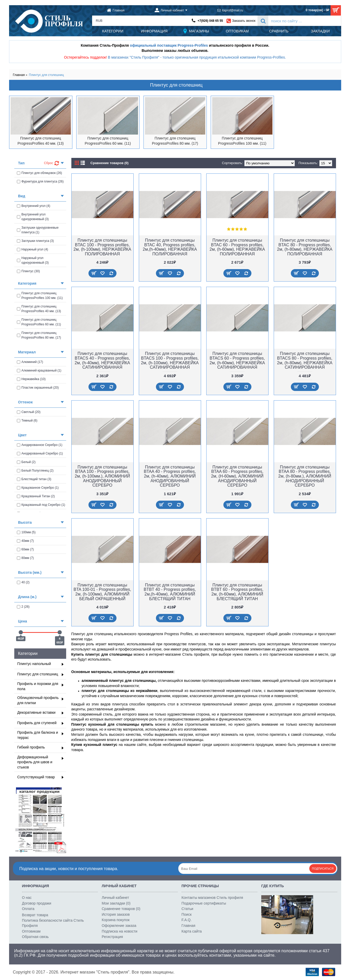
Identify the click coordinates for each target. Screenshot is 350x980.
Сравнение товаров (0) (110, 163)
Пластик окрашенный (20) (38, 388)
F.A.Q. (187, 920)
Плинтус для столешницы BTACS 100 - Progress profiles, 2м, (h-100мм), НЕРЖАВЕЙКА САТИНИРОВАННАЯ (170, 360)
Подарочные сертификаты (204, 903)
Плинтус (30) (28, 271)
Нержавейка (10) (31, 379)
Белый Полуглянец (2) (35, 471)
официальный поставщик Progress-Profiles (169, 45)
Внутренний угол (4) (34, 206)
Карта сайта (192, 931)
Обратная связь (35, 937)
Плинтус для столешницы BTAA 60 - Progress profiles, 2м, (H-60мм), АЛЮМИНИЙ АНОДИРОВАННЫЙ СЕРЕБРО (237, 476)
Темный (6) (27, 421)
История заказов (116, 914)
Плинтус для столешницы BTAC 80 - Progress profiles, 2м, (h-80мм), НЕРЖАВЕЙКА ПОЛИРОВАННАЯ (305, 247)
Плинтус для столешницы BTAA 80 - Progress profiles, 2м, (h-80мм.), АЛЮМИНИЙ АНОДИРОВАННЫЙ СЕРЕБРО (305, 476)
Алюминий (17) (30, 362)
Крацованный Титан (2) (36, 496)
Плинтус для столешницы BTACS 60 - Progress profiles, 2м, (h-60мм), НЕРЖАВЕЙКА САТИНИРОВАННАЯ (237, 360)
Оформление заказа (119, 926)
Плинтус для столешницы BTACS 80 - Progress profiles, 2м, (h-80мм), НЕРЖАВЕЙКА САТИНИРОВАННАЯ (305, 360)
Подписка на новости (119, 931)
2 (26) (23, 607)
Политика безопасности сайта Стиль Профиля (53, 923)
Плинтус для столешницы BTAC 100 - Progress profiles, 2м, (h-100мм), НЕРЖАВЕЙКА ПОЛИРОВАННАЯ (102, 247)
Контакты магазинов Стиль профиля (212, 898)
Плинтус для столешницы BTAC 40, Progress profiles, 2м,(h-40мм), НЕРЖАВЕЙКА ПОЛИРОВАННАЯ (170, 247)
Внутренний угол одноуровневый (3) (33, 217)
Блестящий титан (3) (34, 479)
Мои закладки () (116, 903)
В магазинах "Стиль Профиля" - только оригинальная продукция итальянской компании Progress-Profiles (197, 57)
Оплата (28, 909)
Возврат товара (35, 915)
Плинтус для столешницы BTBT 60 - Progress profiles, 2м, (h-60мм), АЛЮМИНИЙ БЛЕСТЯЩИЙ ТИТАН (237, 592)
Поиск (187, 914)
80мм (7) (25, 558)
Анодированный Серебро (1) (40, 453)
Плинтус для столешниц (46, 75)
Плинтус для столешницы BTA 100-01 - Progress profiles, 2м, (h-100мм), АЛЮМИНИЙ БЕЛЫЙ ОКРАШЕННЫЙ (102, 592)
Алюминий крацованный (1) (39, 370)
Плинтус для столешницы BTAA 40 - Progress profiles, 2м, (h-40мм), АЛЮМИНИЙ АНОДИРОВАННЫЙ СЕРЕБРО (170, 476)
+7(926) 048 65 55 (210, 21)
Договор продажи (37, 903)
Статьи (187, 909)
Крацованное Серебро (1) (38, 488)
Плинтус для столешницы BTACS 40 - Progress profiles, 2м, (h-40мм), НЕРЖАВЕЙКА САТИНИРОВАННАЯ (102, 360)
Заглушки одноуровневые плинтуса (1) (38, 230)
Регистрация (112, 937)
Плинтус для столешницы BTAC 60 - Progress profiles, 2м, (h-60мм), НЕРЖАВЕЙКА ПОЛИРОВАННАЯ (237, 247)
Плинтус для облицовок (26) (40, 173)
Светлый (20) (29, 412)
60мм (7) (25, 549)
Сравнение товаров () (121, 909)
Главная (19, 75)
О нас (27, 898)
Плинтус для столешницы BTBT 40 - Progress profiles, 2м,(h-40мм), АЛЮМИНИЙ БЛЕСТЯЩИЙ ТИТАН (170, 592)
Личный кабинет (115, 898)
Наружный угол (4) (33, 249)
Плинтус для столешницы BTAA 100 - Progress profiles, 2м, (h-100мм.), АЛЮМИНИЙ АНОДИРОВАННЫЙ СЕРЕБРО (102, 476)
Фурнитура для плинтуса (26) (40, 181)
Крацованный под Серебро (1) (41, 505)
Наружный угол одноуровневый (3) (33, 260)
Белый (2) (26, 462)
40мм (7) (25, 541)
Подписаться (323, 869)
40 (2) (23, 582)
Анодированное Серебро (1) (40, 445)
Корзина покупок (116, 920)
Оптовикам (31, 931)
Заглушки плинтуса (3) (35, 241)
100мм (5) (26, 532)
